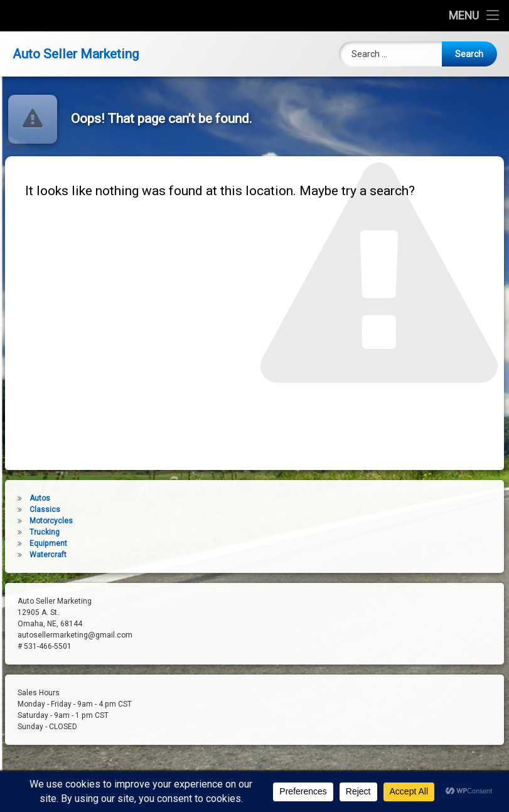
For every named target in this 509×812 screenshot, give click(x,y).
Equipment (31, 543)
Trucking (28, 532)
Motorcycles (34, 521)
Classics (28, 510)
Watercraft (31, 555)
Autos (23, 498)
